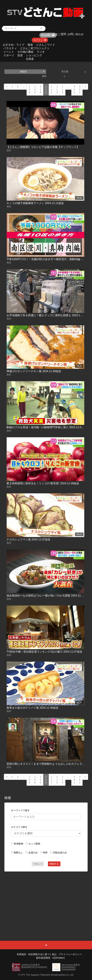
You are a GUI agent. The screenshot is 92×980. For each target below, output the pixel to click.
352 (80, 89)
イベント (9, 52)
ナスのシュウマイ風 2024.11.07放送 (29, 539)
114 (63, 89)
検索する (54, 864)
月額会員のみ (60, 853)
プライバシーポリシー (70, 954)
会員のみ (33, 853)
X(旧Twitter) (59, 958)
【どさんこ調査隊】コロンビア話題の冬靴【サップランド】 (43, 147)
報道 (30, 45)
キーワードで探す (20, 810)
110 (41, 89)
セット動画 (34, 844)
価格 (54, 76)
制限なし (19, 853)
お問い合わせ (76, 34)
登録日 (32, 72)
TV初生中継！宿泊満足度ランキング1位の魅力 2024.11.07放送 (44, 652)
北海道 (30, 59)
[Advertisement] (46, 898)
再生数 (74, 72)
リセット (38, 864)
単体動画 (19, 844)
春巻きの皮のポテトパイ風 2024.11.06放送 (33, 708)
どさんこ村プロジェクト (35, 48)
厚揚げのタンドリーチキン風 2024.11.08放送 (34, 371)
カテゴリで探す (19, 827)
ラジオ (41, 52)
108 (29, 89)
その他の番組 (25, 52)
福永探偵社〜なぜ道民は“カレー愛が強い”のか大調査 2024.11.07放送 (48, 596)
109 (35, 89)
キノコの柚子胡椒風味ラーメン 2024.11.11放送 (35, 203)
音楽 (20, 55)
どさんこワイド (46, 45)
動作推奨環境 (43, 958)
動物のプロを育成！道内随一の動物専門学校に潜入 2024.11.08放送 (47, 427)
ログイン (40, 40)
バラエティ (10, 48)
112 (51, 89)
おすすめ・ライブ (14, 45)
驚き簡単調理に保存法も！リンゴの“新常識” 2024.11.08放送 (43, 483)
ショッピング (34, 55)
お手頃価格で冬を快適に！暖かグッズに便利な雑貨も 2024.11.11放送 (49, 315)
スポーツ (9, 55)
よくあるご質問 (57, 34)
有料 (45, 853)
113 (57, 89)
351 (74, 89)
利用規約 (22, 954)
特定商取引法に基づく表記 (42, 954)
